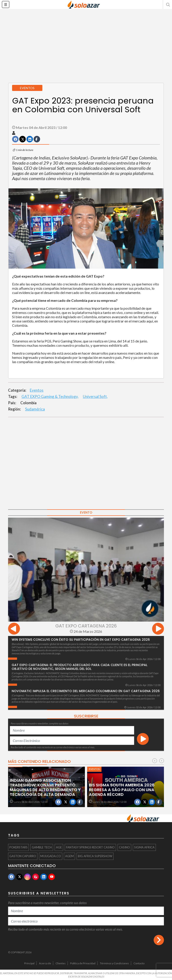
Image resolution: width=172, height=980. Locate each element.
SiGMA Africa (144, 847)
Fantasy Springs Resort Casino (90, 847)
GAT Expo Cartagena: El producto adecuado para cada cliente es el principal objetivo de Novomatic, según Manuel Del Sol (80, 667)
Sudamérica (35, 409)
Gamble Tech (42, 847)
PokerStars (18, 847)
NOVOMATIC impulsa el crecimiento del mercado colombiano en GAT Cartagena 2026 (86, 691)
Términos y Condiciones (114, 963)
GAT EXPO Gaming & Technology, (50, 396)
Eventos (37, 390)
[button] (168, 4)
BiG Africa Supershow (95, 856)
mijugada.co (51, 856)
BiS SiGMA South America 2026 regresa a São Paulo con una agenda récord (122, 790)
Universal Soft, (95, 396)
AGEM (69, 856)
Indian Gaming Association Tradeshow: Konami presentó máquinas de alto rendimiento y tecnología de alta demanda (45, 787)
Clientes (61, 963)
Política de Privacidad (83, 963)
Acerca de (45, 963)
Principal (29, 963)
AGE (59, 847)
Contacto (139, 963)
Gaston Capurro (23, 856)
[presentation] (14, 629)
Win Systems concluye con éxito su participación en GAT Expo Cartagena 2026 (81, 640)
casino (124, 847)
